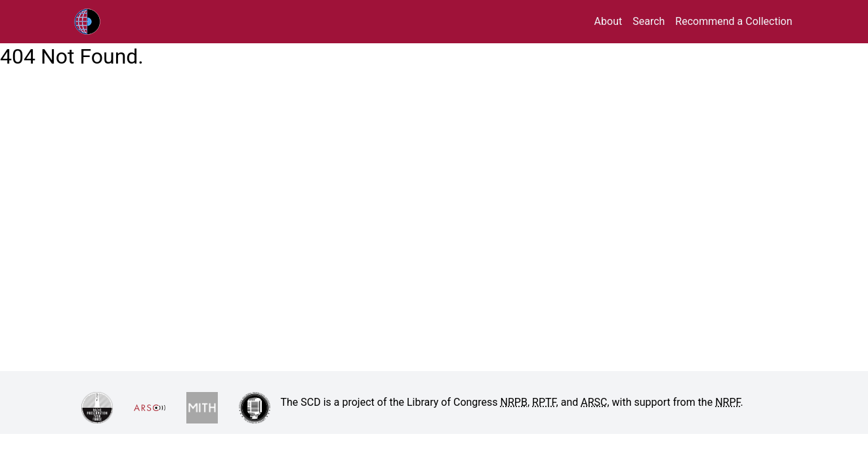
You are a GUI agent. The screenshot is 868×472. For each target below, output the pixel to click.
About (609, 21)
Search (649, 21)
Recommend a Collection (734, 21)
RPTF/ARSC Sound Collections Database (115, 22)
